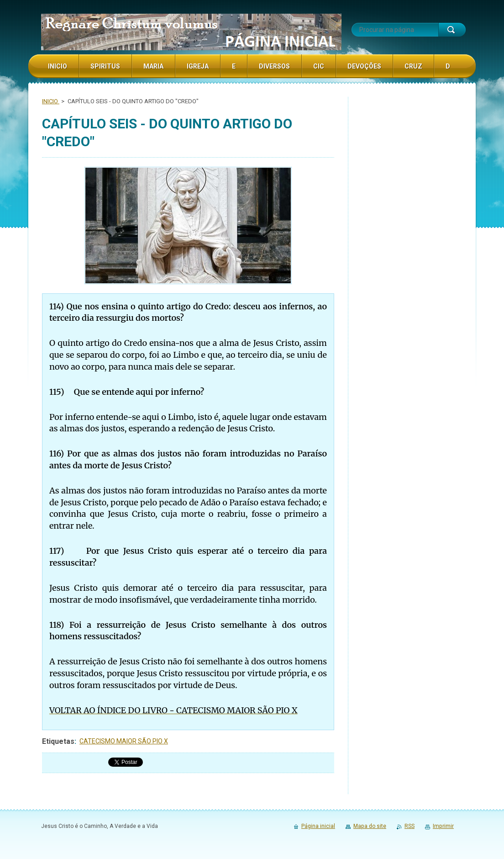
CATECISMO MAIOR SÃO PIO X (124, 741)
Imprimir (443, 826)
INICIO (51, 101)
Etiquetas (58, 741)
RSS (409, 826)
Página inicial (318, 826)
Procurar (452, 30)
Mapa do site (370, 826)
